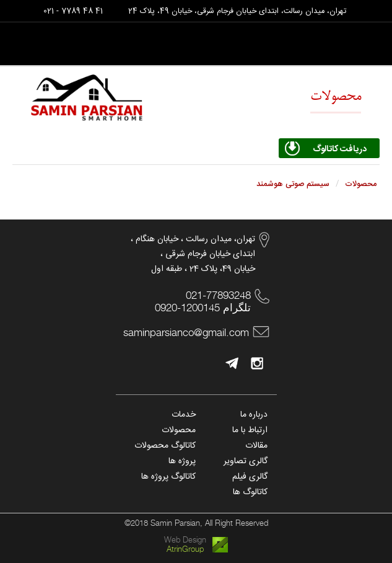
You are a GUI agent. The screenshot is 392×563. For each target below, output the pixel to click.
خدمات (184, 415)
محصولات (179, 430)
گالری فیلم (250, 477)
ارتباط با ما (250, 430)
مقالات (256, 446)
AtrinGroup (185, 549)
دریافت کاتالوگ (340, 149)
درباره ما (254, 415)
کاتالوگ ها (250, 492)
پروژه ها (182, 461)
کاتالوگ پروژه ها (168, 477)
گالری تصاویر (246, 461)
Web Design (185, 540)
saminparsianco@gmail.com (186, 332)
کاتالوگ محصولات (165, 446)
